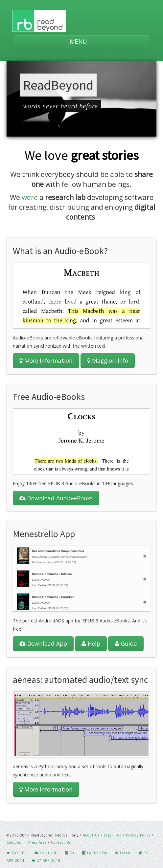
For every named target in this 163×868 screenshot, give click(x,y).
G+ (70, 853)
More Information (46, 360)
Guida (126, 643)
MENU (81, 42)
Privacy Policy (138, 835)
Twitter (17, 853)
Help (91, 643)
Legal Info (113, 835)
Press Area (37, 842)
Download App (43, 643)
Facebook (95, 853)
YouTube (46, 853)
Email (123, 853)
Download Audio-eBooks (56, 498)
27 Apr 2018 (46, 860)
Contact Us (61, 842)
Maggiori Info (108, 360)
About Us (91, 835)
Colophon (15, 842)
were (30, 197)
